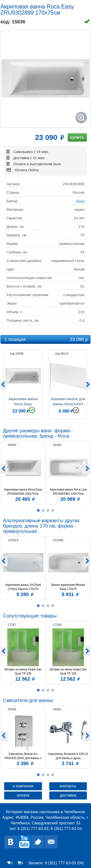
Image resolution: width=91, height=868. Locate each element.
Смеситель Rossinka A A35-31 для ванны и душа (68, 756)
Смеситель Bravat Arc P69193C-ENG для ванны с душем (23, 756)
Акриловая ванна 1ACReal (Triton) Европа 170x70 (23, 587)
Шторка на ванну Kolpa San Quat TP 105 (69, 671)
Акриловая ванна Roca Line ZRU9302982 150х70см (69, 492)
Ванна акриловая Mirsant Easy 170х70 (68, 587)
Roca (80, 201)
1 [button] (38, 511)
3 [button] (48, 511)
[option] (23, 384)
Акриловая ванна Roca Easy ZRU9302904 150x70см (23, 492)
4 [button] (53, 511)
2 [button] (43, 511)
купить (77, 137)
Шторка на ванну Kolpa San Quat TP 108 (24, 671)
